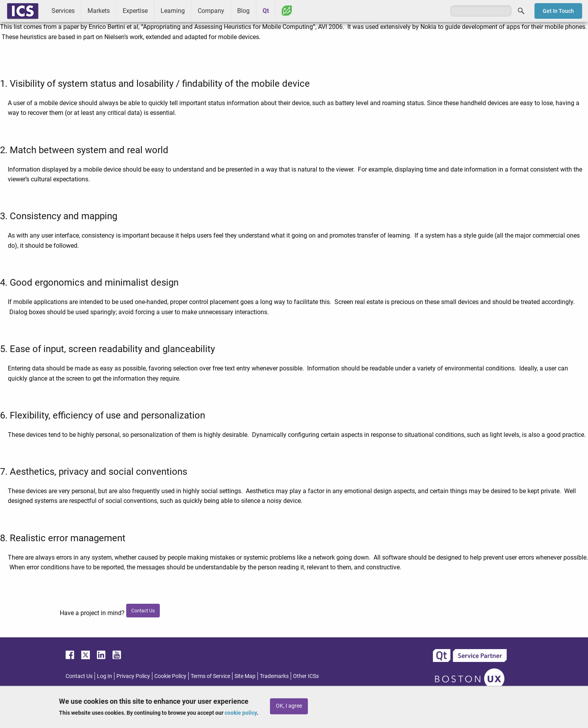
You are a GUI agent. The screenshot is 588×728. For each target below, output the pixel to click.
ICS (23, 11)
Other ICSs (306, 676)
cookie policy (241, 713)
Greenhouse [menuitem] (287, 11)
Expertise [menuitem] (135, 11)
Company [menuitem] (211, 11)
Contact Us (79, 676)
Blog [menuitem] (243, 11)
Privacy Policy (133, 676)
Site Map (245, 676)
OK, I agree (289, 706)
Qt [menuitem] (266, 11)
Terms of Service (210, 676)
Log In (105, 676)
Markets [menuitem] (99, 11)
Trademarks (274, 676)
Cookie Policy (170, 676)
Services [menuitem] (63, 11)
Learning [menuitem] (173, 11)
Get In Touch (558, 11)
